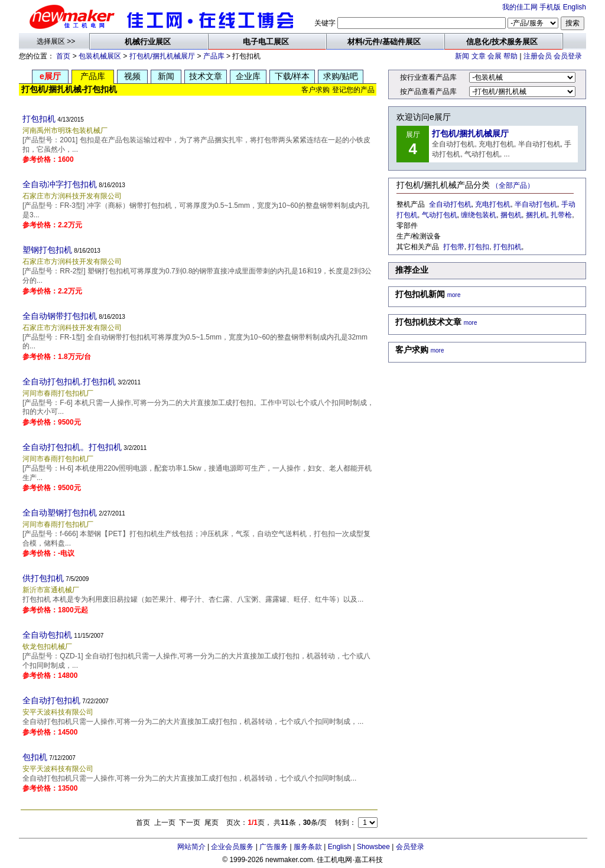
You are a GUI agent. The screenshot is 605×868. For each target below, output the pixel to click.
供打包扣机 (43, 578)
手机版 (550, 7)
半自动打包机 (536, 204)
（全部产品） (513, 185)
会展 (495, 56)
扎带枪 (561, 215)
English (575, 7)
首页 (63, 56)
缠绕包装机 (479, 215)
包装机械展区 (100, 56)
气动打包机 (440, 215)
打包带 (454, 247)
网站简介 (191, 847)
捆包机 (511, 215)
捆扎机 (536, 215)
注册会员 (538, 56)
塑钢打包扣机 (47, 250)
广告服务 (274, 847)
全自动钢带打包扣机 (60, 316)
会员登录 (568, 56)
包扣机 (35, 757)
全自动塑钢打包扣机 (60, 513)
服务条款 (308, 847)
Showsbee (373, 847)
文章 (479, 56)
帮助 (510, 56)
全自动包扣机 (47, 635)
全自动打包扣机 (51, 700)
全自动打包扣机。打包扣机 (72, 447)
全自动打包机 (450, 204)
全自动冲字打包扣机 (60, 184)
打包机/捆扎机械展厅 (162, 56)
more (454, 295)
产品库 (214, 56)
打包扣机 (39, 119)
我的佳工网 (520, 7)
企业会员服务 (232, 847)
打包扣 (479, 247)
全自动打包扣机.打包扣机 (69, 381)
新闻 (462, 56)
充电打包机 (493, 204)
